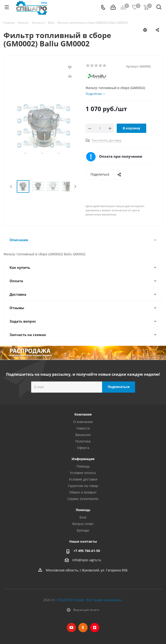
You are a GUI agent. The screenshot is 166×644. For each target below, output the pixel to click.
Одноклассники (83, 628)
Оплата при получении (121, 156)
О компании (83, 422)
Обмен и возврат (83, 492)
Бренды (83, 530)
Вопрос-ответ (83, 524)
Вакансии (83, 435)
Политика (83, 441)
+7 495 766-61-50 (87, 551)
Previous (11, 187)
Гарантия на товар (83, 486)
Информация (83, 459)
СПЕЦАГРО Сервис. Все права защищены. (89, 600)
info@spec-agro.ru (87, 560)
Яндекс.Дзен (95, 628)
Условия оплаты (83, 473)
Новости (83, 428)
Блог (83, 517)
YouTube (71, 628)
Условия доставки (83, 479)
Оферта (83, 448)
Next (75, 187)
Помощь (83, 466)
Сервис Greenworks (83, 499)
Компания (83, 414)
